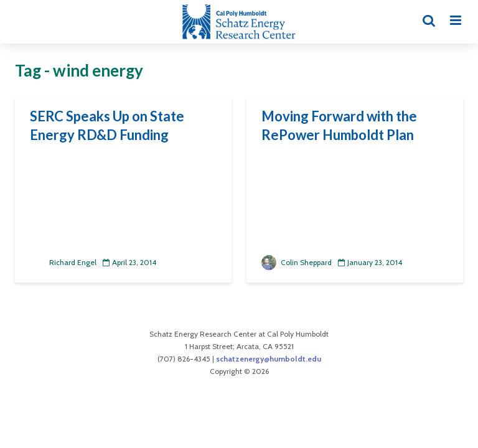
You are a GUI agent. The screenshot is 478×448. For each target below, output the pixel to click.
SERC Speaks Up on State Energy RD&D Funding (107, 125)
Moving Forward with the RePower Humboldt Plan (339, 125)
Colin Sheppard (297, 262)
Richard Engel (63, 262)
